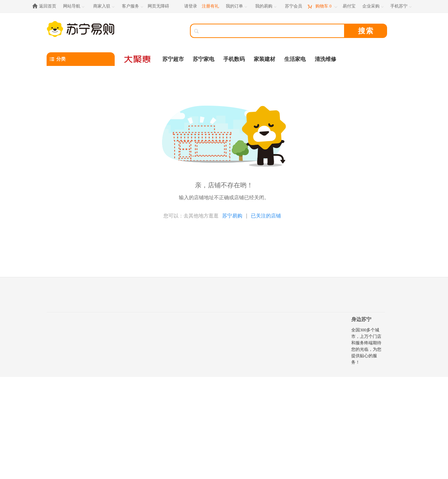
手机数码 (234, 59)
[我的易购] (266, 6)
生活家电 (295, 59)
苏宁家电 (204, 59)
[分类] (81, 59)
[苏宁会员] (294, 6)
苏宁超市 (173, 59)
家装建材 (264, 59)
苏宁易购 (232, 216)
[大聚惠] (138, 59)
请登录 (191, 6)
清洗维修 (325, 59)
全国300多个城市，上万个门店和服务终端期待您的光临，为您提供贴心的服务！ (366, 346)
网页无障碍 (158, 6)
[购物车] (322, 6)
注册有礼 (210, 6)
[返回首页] (46, 6)
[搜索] (272, 31)
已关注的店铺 (266, 216)
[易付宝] (349, 6)
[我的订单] (237, 6)
